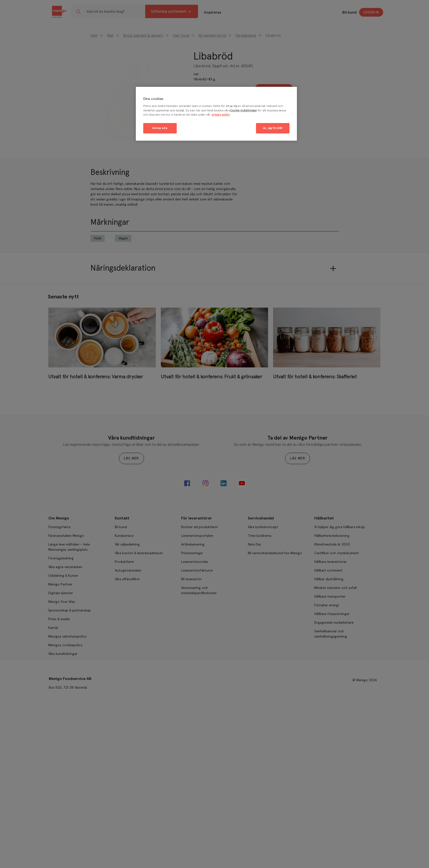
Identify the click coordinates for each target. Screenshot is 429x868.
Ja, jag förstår (273, 128)
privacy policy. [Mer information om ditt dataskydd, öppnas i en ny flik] (221, 115)
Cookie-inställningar (244, 111)
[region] (216, 114)
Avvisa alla (160, 128)
